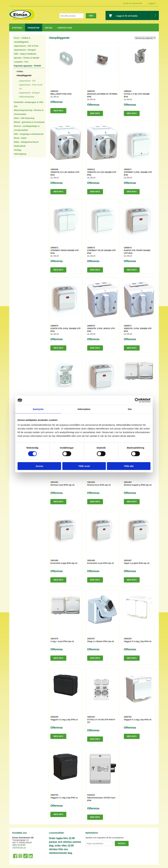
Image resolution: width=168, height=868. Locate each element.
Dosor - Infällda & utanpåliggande (22, 40)
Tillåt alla (129, 466)
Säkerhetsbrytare (27, 97)
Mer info (58, 111)
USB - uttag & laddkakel (25, 54)
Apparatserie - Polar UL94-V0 (31, 87)
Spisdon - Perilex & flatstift (26, 58)
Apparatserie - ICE (27, 81)
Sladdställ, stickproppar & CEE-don (29, 104)
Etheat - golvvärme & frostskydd (29, 122)
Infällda (20, 71)
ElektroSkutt (20, 146)
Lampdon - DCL (21, 62)
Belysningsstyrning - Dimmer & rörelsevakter (29, 112)
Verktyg (17, 150)
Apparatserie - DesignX (25, 50)
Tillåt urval (84, 466)
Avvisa (39, 466)
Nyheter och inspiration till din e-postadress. (105, 838)
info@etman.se (19, 847)
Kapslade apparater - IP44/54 (27, 66)
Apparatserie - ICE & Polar (26, 46)
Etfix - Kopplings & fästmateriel (29, 134)
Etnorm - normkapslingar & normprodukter (27, 128)
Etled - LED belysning (24, 118)
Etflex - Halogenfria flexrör (26, 142)
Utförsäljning (20, 154)
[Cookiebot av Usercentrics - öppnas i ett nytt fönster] (137, 400)
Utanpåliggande (24, 75)
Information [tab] (84, 409)
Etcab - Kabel (20, 138)
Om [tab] (130, 409)
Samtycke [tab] (38, 409)
